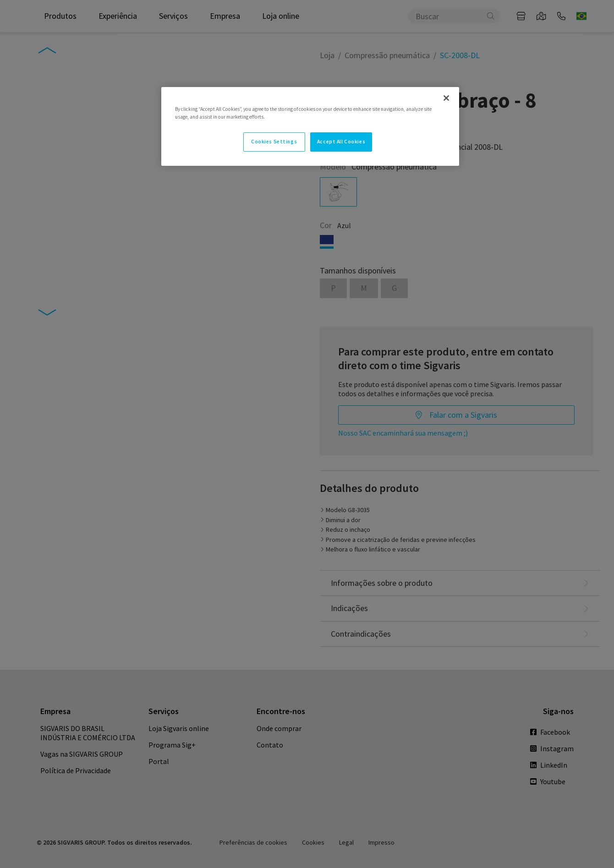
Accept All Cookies (341, 142)
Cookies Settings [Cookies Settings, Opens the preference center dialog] (274, 142)
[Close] (446, 98)
